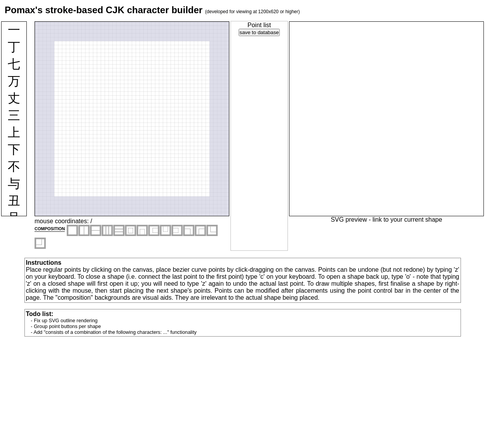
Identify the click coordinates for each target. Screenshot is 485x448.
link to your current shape (407, 220)
